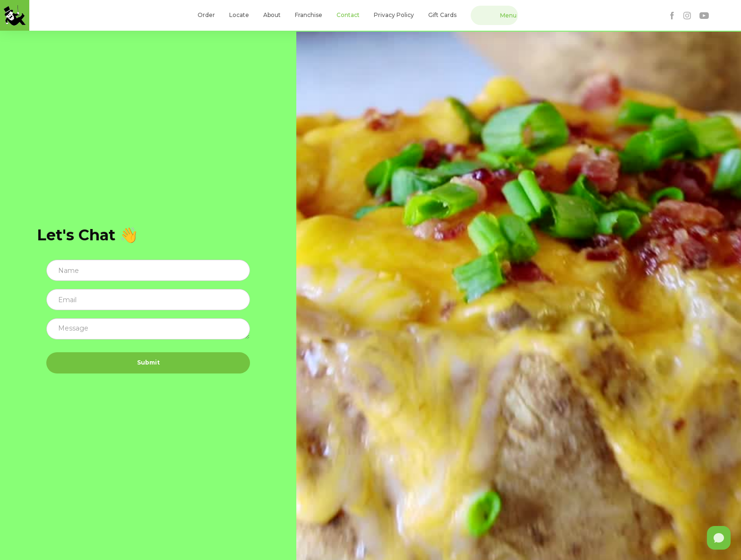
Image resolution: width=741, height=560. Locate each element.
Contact (348, 15)
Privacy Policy (394, 15)
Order (206, 15)
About (272, 15)
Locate (239, 15)
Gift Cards (442, 15)
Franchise (309, 15)
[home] (15, 15)
